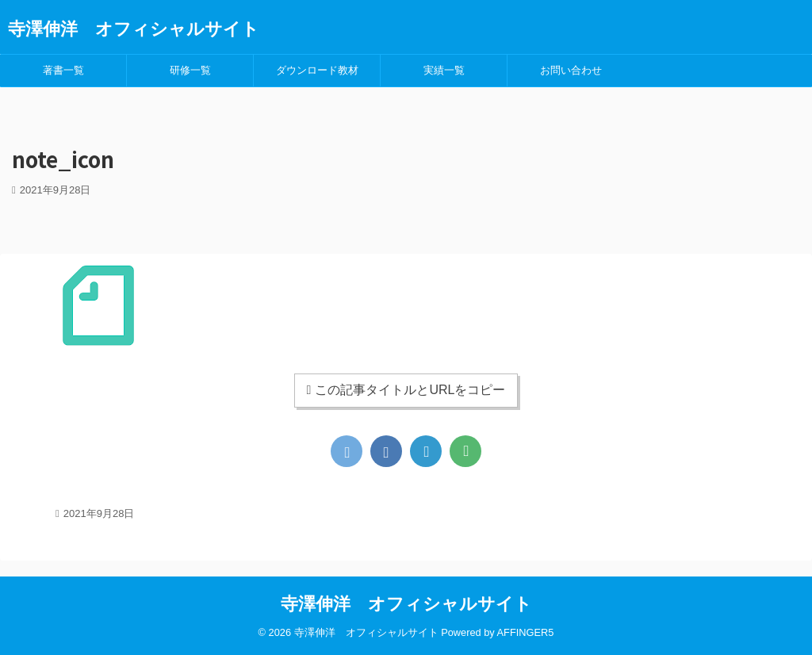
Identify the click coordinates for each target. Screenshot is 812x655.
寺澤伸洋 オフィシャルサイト (134, 29)
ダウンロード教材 (317, 70)
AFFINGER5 (526, 632)
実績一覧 (444, 70)
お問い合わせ (571, 70)
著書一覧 (63, 70)
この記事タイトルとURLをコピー (406, 390)
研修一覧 (190, 70)
